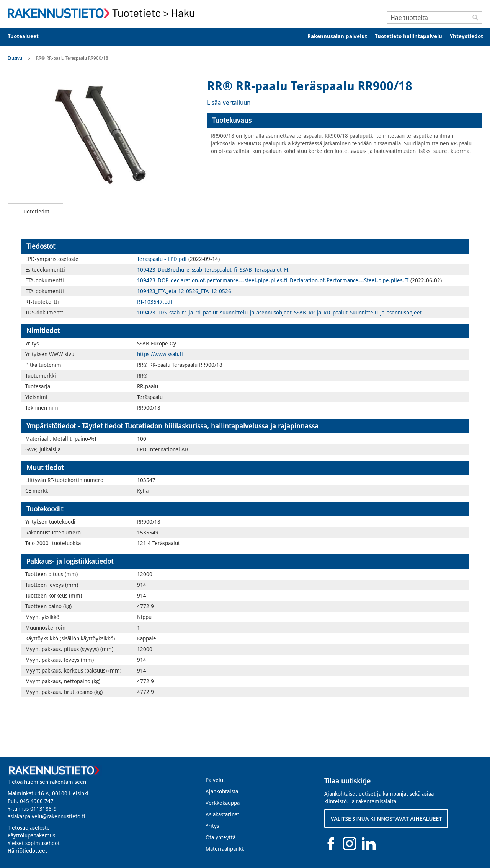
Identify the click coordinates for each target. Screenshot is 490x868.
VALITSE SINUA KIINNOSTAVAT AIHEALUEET (386, 818)
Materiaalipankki (226, 849)
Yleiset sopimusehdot (34, 843)
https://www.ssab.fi (160, 354)
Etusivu (15, 58)
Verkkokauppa (223, 803)
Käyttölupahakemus (31, 835)
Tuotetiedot (35, 212)
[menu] (245, 37)
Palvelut (215, 780)
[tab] (345, 121)
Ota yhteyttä (220, 837)
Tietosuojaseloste (29, 828)
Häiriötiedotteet (27, 851)
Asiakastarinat (222, 814)
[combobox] (434, 18)
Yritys (212, 826)
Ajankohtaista (222, 791)
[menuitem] (28, 37)
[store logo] (103, 13)
